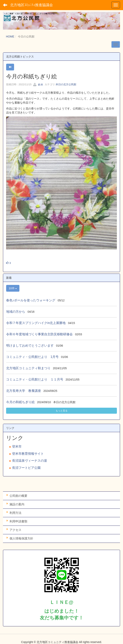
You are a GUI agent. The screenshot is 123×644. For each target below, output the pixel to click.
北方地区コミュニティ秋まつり (28, 368)
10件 (13, 288)
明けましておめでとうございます (30, 346)
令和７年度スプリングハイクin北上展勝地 (36, 323)
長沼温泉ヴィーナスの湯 (30, 461)
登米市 (17, 446)
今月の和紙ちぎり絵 (20, 402)
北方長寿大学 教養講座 (24, 391)
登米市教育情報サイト (28, 454)
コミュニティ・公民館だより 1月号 (32, 357)
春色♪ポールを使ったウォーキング (31, 300)
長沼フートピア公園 (26, 468)
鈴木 (38, 85)
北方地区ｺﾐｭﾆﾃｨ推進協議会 (31, 5)
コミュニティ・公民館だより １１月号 (35, 379)
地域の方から (16, 312)
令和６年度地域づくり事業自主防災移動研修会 (39, 334)
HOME (10, 37)
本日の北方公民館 (66, 85)
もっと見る (62, 411)
